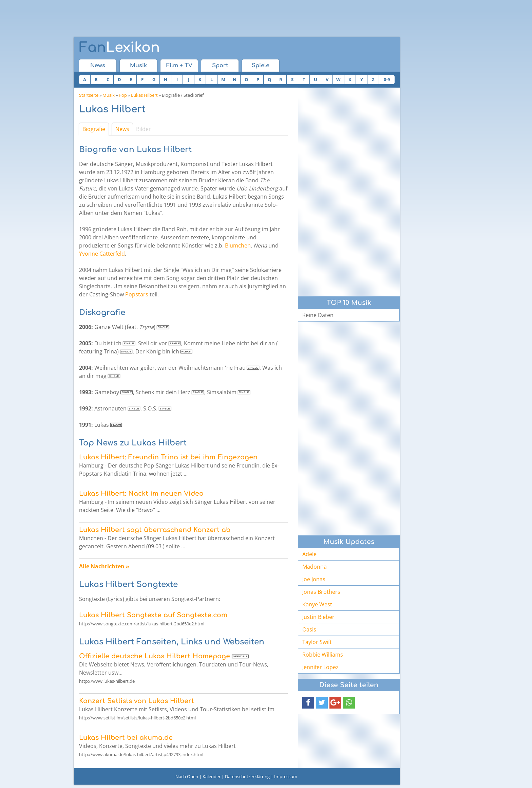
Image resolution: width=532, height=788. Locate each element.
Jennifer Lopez (320, 667)
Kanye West (317, 604)
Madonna (315, 567)
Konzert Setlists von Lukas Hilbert (137, 701)
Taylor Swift (317, 642)
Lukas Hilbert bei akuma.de (126, 738)
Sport (220, 66)
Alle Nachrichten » (104, 566)
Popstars (137, 294)
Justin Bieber (318, 617)
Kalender (212, 776)
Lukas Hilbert (144, 95)
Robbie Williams (323, 655)
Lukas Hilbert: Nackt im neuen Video (141, 493)
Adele (309, 554)
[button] (308, 703)
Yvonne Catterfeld (102, 254)
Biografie (94, 129)
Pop (123, 95)
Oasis (309, 629)
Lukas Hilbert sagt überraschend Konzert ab (155, 530)
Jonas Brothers (321, 592)
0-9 (387, 79)
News (98, 66)
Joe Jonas (314, 579)
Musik (138, 66)
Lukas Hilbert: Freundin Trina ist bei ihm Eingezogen (168, 457)
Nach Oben (187, 776)
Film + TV (179, 66)
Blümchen (238, 245)
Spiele (261, 66)
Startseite (89, 95)
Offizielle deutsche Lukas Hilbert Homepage (155, 656)
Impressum (286, 776)
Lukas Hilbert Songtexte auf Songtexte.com (153, 615)
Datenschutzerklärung (247, 776)
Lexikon (119, 48)
